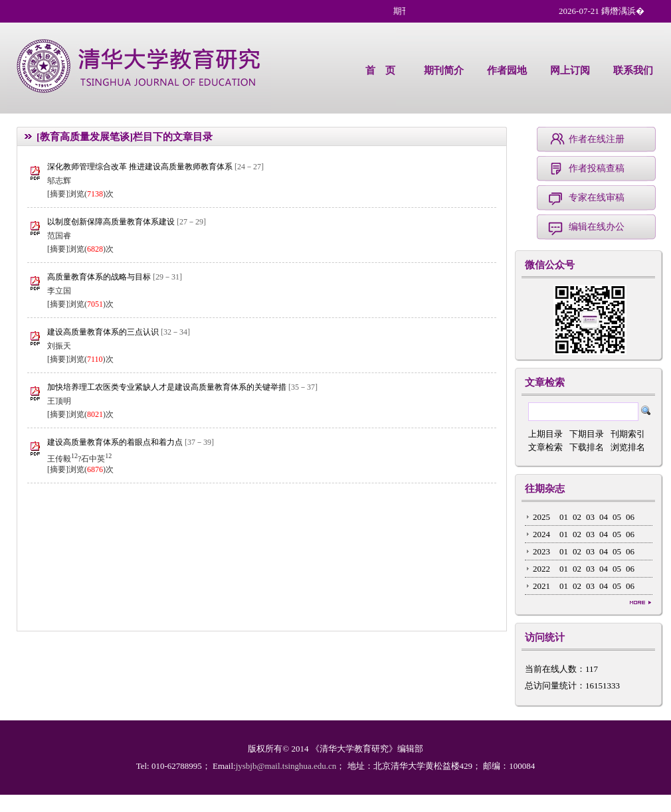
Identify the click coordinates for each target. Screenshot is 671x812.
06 (630, 517)
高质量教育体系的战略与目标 (100, 277)
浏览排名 (628, 447)
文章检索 (545, 382)
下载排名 (587, 447)
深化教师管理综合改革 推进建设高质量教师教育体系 (141, 167)
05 (617, 517)
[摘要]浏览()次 (80, 194)
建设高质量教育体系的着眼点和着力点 (116, 442)
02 (577, 517)
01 (564, 517)
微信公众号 (550, 265)
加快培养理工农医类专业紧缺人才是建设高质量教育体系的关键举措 (168, 387)
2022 (541, 569)
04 (604, 517)
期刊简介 (444, 70)
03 (590, 517)
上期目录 (545, 434)
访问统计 (545, 637)
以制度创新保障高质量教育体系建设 (112, 222)
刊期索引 (628, 434)
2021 (541, 586)
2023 (541, 551)
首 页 (380, 70)
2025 (541, 517)
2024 (541, 534)
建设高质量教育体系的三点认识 (104, 332)
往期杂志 (545, 489)
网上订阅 (570, 70)
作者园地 (507, 70)
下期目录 (587, 434)
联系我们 (633, 70)
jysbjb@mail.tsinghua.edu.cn (286, 766)
